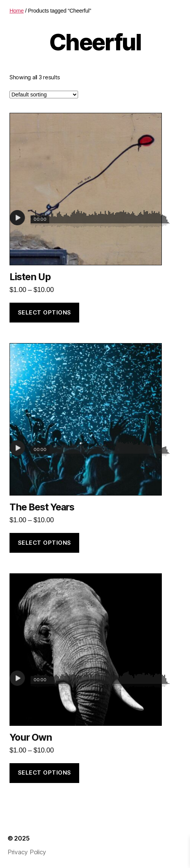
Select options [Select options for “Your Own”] (45, 773)
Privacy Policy (27, 852)
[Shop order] (44, 95)
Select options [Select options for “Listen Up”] (45, 312)
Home (17, 11)
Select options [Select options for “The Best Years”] (45, 543)
